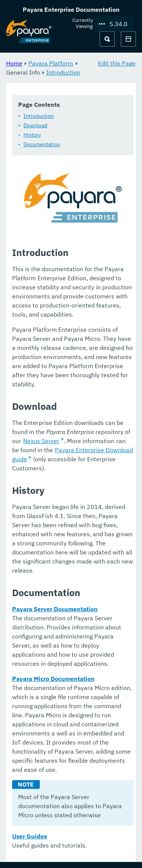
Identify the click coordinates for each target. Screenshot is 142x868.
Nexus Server (41, 441)
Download (35, 125)
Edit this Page (117, 63)
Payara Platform (51, 63)
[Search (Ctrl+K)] (107, 39)
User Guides (30, 836)
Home (14, 63)
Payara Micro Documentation (53, 679)
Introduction (63, 72)
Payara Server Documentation (55, 609)
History (32, 135)
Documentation (42, 144)
